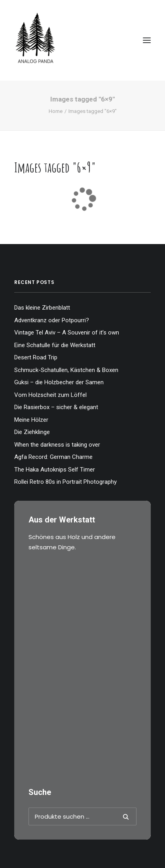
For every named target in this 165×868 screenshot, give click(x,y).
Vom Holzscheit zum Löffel (50, 395)
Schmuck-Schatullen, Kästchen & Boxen (66, 370)
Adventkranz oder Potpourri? (52, 320)
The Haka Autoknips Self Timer (55, 470)
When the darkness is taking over (57, 445)
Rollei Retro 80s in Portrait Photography (65, 482)
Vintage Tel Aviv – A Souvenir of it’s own (67, 333)
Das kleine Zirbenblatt (42, 308)
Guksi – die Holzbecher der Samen (59, 382)
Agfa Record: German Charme (53, 457)
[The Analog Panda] (82, 40)
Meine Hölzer (31, 420)
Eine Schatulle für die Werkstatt (55, 345)
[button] (147, 40)
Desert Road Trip (36, 357)
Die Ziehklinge (32, 432)
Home (56, 111)
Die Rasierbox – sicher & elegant (56, 407)
